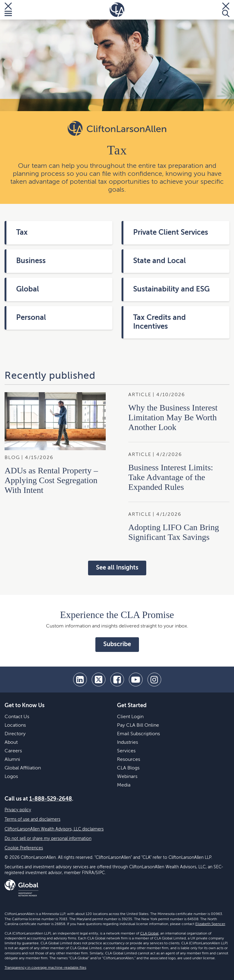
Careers (13, 751)
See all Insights (117, 568)
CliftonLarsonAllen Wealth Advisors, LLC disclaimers (54, 829)
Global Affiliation (23, 768)
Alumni (12, 760)
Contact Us (17, 717)
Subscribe (117, 645)
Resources (129, 760)
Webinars (127, 777)
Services (126, 751)
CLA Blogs (128, 768)
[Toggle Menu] (8, 10)
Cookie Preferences (24, 848)
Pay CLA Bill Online (138, 725)
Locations (15, 725)
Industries (128, 743)
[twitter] (99, 680)
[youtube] (136, 680)
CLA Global (149, 934)
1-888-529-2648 (51, 799)
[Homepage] (117, 10)
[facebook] (117, 680)
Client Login (130, 717)
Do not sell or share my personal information (48, 839)
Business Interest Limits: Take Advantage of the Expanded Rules (171, 477)
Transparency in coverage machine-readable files (45, 968)
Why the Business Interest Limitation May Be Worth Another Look (173, 417)
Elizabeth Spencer (210, 924)
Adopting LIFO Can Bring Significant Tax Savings (174, 532)
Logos (11, 777)
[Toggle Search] (226, 10)
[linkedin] (80, 680)
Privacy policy (18, 810)
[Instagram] (154, 680)
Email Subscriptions (138, 734)
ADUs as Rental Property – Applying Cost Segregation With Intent (51, 480)
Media (124, 785)
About (11, 743)
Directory (15, 734)
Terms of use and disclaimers (32, 819)
